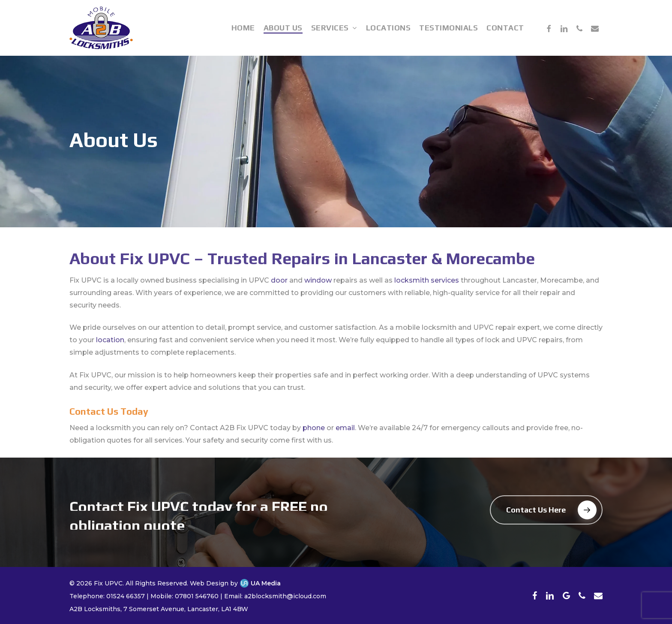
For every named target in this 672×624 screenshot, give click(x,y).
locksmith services (427, 294)
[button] (546, 510)
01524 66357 (126, 596)
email (345, 442)
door (279, 294)
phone (314, 442)
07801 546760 (197, 596)
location (110, 354)
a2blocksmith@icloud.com (285, 596)
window (318, 294)
